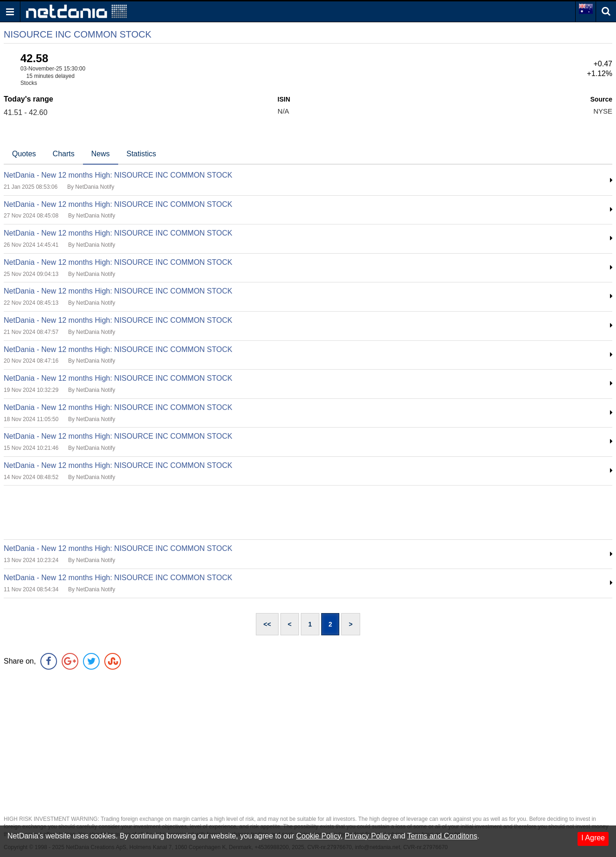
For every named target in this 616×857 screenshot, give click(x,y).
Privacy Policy (368, 836)
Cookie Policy (318, 836)
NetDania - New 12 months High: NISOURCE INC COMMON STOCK (118, 175)
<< (267, 624)
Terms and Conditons (442, 836)
